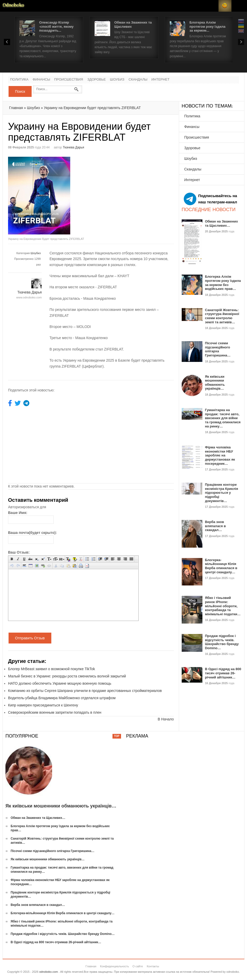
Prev (7, 42)
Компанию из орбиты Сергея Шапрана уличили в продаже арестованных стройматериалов (85, 691)
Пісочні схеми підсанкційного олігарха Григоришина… (218, 349)
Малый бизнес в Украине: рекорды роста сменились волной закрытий (67, 676)
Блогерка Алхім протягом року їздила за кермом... (207, 26)
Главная (16, 108)
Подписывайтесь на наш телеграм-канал (210, 199)
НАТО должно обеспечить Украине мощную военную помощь (60, 683)
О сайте (138, 966)
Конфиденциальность (115, 966)
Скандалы (138, 80)
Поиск (20, 91)
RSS (225, 6)
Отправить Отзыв (30, 638)
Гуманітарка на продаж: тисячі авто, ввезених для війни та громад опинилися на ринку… (223, 418)
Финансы (41, 80)
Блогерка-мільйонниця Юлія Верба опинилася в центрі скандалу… (221, 566)
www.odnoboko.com (29, 297)
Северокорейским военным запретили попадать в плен (55, 712)
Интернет (160, 80)
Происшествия (69, 80)
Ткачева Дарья (73, 147)
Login (212, 6)
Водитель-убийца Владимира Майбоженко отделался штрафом (62, 698)
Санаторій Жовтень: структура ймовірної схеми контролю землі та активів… (222, 316)
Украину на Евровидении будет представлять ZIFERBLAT (92, 108)
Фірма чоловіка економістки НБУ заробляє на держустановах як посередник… (220, 455)
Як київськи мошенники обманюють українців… (215, 383)
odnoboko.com (48, 972)
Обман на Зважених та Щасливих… (221, 223)
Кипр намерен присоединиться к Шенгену (43, 705)
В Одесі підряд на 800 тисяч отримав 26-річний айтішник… (223, 673)
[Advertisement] (135, 193)
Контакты (153, 966)
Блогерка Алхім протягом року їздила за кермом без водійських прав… (223, 283)
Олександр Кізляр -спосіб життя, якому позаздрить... (56, 26)
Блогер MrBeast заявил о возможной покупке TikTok (52, 669)
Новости (13, 6)
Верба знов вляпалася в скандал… (216, 526)
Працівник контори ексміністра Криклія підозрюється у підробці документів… (222, 493)
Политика (19, 80)
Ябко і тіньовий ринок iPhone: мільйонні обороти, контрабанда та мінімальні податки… (223, 606)
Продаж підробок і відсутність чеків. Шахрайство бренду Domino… (222, 642)
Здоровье (97, 80)
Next (241, 42)
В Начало (166, 719)
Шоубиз (117, 80)
